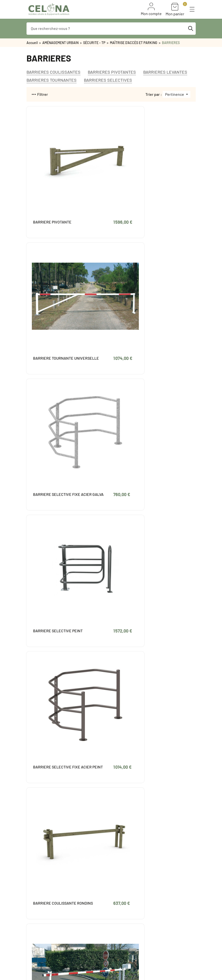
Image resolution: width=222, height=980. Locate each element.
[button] (192, 9)
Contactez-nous (98, 947)
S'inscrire (154, 963)
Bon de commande (41, 917)
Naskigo (83, 975)
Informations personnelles (142, 871)
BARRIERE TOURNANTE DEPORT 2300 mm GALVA (140, 695)
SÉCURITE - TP (94, 43)
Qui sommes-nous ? (100, 941)
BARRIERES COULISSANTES (53, 72)
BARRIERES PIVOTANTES (112, 72)
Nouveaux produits (41, 923)
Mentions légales (98, 923)
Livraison (92, 917)
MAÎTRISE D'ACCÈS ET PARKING (134, 43)
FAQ (30, 935)
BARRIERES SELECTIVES (108, 80)
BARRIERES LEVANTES (165, 72)
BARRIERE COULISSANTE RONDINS (141, 390)
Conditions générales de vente (109, 929)
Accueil (32, 43)
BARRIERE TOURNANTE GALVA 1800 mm (140, 491)
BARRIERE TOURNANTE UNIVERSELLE (140, 189)
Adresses (128, 889)
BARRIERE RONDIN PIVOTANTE (49, 592)
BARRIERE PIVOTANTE (52, 186)
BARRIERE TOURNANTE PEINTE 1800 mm (140, 592)
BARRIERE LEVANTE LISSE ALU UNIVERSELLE (51, 493)
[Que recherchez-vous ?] (111, 29)
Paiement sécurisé (100, 935)
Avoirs (126, 883)
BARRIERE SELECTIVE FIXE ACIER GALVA (52, 290)
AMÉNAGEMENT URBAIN (60, 43)
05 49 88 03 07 (44, 871)
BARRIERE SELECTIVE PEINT (139, 290)
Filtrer (40, 94)
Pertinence (175, 94)
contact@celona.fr (48, 878)
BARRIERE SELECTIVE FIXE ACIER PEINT (52, 390)
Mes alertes (130, 895)
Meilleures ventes (40, 929)
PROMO (32, 941)
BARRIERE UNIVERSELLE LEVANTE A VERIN (49, 695)
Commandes (131, 877)
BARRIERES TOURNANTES (52, 80)
